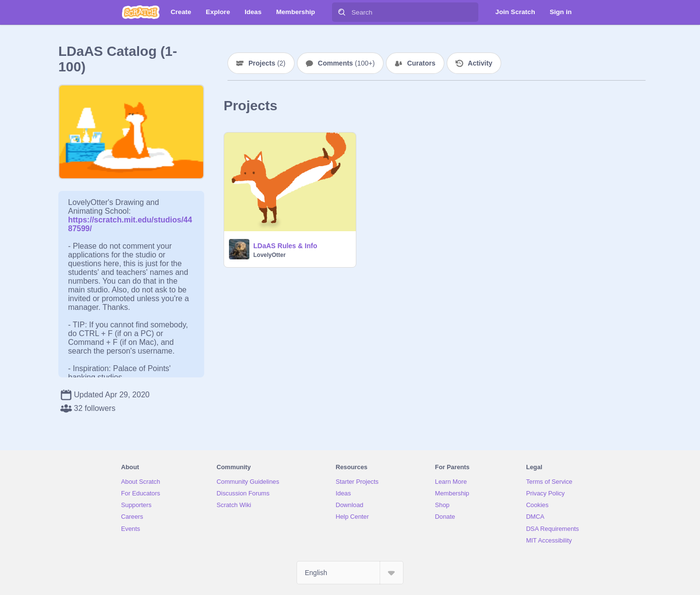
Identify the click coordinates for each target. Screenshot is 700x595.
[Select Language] (350, 573)
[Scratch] (141, 12)
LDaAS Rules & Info (285, 246)
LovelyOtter (270, 255)
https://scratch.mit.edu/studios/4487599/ (130, 220)
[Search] (342, 12)
